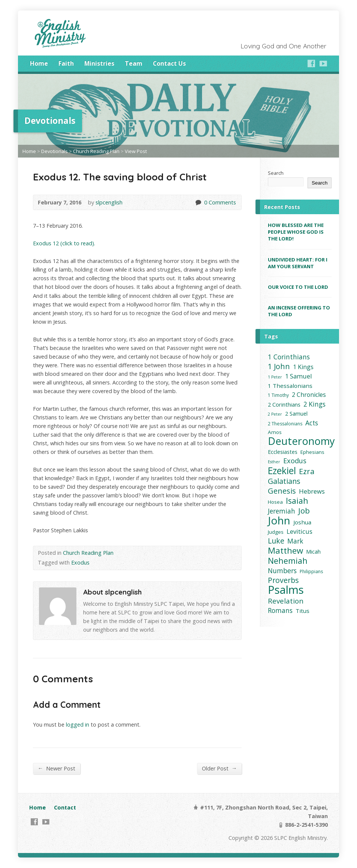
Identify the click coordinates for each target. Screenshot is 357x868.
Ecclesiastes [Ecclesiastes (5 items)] (283, 452)
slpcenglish (109, 202)
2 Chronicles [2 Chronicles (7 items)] (309, 395)
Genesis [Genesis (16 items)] (282, 491)
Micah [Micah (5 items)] (313, 552)
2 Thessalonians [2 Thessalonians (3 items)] (285, 424)
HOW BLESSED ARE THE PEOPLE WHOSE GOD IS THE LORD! (296, 232)
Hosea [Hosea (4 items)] (275, 502)
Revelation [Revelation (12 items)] (286, 601)
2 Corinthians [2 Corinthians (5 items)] (284, 405)
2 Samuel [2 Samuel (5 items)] (296, 414)
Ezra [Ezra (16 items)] (307, 471)
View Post (136, 151)
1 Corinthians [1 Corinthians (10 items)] (289, 357)
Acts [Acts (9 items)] (312, 423)
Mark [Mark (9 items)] (295, 541)
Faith (66, 63)
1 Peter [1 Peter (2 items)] (275, 377)
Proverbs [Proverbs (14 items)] (283, 580)
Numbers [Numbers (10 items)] (282, 571)
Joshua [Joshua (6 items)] (302, 522)
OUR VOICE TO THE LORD (298, 287)
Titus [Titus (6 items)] (302, 611)
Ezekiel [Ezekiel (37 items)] (282, 471)
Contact (65, 807)
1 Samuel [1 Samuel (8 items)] (299, 376)
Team (134, 63)
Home (39, 63)
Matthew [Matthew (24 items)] (285, 550)
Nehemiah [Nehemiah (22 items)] (288, 561)
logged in (78, 725)
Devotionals (55, 151)
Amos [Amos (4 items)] (275, 432)
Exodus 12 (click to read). (64, 243)
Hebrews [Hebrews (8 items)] (312, 491)
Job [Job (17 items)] (304, 511)
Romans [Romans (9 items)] (280, 610)
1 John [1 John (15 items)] (279, 366)
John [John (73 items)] (279, 520)
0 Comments (198, 202)
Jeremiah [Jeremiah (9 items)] (282, 511)
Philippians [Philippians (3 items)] (311, 571)
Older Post (219, 768)
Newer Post (57, 768)
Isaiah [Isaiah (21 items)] (297, 501)
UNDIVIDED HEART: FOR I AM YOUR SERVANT (298, 263)
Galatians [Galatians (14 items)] (284, 481)
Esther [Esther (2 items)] (274, 462)
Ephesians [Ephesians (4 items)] (312, 452)
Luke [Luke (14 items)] (276, 541)
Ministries (99, 63)
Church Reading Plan (96, 151)
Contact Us (169, 63)
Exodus (80, 562)
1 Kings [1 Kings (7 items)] (303, 367)
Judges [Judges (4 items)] (276, 532)
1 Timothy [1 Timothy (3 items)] (278, 395)
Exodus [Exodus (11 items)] (295, 461)
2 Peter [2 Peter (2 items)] (275, 414)
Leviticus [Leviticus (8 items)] (299, 531)
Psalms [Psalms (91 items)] (286, 590)
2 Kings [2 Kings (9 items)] (314, 404)
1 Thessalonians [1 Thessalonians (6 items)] (290, 386)
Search (276, 173)
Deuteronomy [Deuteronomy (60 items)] (301, 441)
